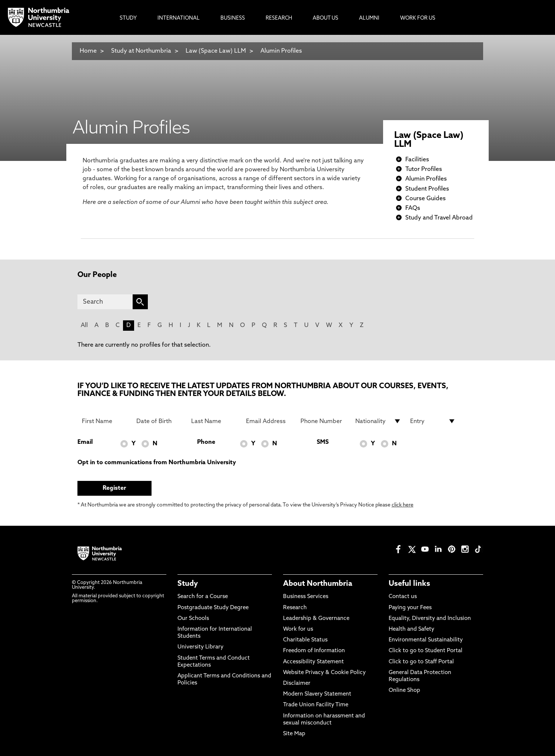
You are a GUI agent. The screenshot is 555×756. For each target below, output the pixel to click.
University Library (200, 647)
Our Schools (193, 619)
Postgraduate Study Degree (213, 608)
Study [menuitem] (128, 18)
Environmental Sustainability (426, 640)
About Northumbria (318, 584)
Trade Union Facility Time (316, 705)
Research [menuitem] (279, 18)
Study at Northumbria (141, 51)
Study (188, 584)
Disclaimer (297, 684)
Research (295, 608)
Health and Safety (411, 629)
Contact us (403, 597)
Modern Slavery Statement (317, 694)
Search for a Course (203, 597)
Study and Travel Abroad (439, 218)
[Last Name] (214, 421)
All (84, 326)
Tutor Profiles (424, 169)
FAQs (413, 208)
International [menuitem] (179, 18)
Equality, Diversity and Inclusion (430, 619)
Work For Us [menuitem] (418, 18)
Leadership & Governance (316, 619)
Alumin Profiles (281, 51)
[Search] (105, 302)
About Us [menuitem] (325, 18)
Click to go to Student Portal (426, 651)
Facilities (417, 160)
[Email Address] (269, 421)
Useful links (409, 584)
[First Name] (105, 421)
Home (88, 51)
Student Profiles (427, 189)
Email (85, 442)
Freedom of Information (314, 651)
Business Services (306, 597)
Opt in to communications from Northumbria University (157, 463)
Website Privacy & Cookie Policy (324, 673)
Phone (206, 442)
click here (403, 505)
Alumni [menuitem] (369, 18)
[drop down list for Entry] (433, 421)
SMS (323, 442)
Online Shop (404, 691)
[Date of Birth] (159, 421)
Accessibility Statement (313, 662)
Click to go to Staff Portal (421, 662)
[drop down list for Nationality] (378, 421)
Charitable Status (305, 640)
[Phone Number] (323, 421)
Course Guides (426, 199)
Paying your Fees (410, 608)
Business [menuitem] (233, 18)
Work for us (298, 629)
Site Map (294, 734)
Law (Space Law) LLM (216, 51)
